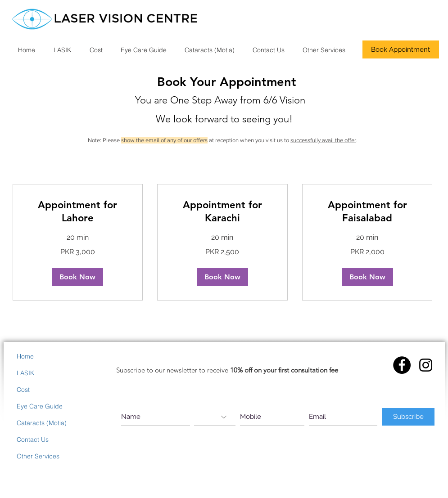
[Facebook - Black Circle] (402, 365)
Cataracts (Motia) (42, 423)
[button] (77, 277)
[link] (78, 212)
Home (25, 356)
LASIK (25, 373)
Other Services (38, 456)
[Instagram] (426, 365)
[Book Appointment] (401, 49)
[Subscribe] (408, 417)
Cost (23, 390)
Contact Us (33, 440)
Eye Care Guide (40, 406)
